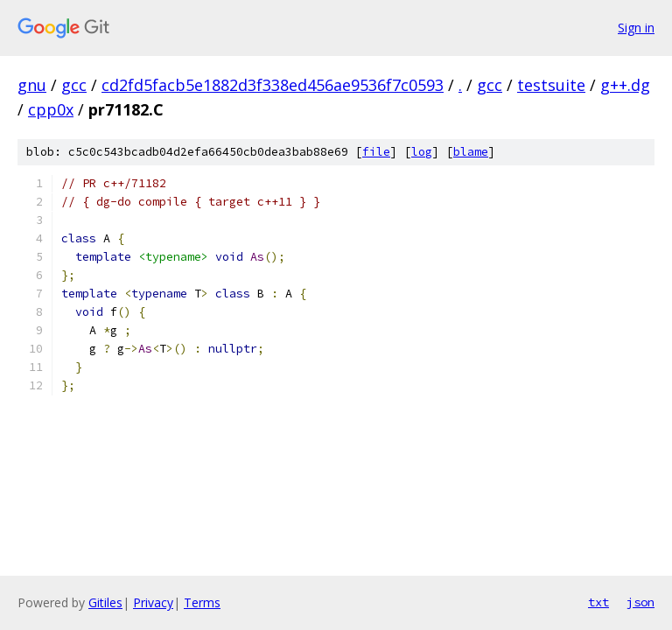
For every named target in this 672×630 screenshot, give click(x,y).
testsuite (551, 85)
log (422, 152)
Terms (202, 602)
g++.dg (625, 85)
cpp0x (51, 109)
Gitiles (105, 602)
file (376, 152)
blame (471, 152)
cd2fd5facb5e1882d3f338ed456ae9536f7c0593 (273, 85)
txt (598, 602)
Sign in (636, 28)
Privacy (153, 602)
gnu (32, 85)
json (640, 602)
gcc (74, 85)
